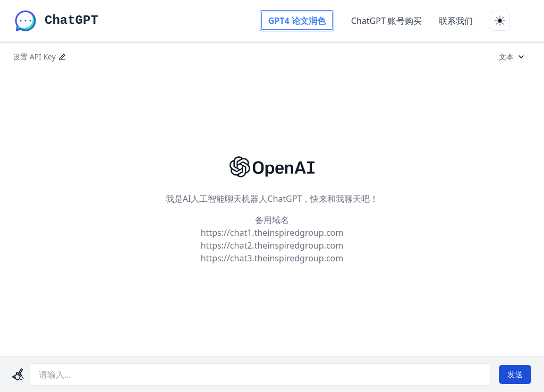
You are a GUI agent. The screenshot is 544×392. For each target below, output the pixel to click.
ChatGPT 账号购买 (386, 21)
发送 (515, 374)
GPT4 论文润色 (297, 21)
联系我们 (456, 21)
